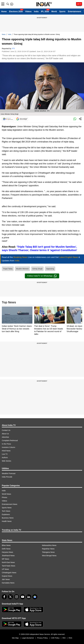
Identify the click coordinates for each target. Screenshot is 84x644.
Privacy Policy (42, 638)
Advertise (5, 437)
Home (4, 11)
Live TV (5, 454)
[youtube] (23, 597)
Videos (28, 11)
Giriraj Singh (37, 269)
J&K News (6, 579)
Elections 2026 (16, 11)
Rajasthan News (48, 549)
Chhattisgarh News (9, 573)
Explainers (6, 514)
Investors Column (8, 447)
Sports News (7, 508)
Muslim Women (22, 269)
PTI (13, 49)
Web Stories (6, 461)
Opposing (50, 269)
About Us (5, 434)
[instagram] (17, 597)
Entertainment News (10, 504)
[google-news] (35, 597)
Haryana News (7, 552)
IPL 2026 (45, 11)
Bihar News (6, 545)
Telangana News (48, 552)
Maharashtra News (49, 545)
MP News (6, 559)
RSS (70, 638)
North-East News (8, 562)
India (36, 11)
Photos (5, 497)
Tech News (6, 511)
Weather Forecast (9, 473)
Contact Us (6, 430)
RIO (64, 638)
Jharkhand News (8, 556)
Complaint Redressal (10, 440)
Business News (8, 518)
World (54, 11)
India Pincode (7, 477)
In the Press (6, 444)
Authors (5, 458)
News (4, 34)
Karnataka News (8, 583)
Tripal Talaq (8, 269)
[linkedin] (29, 597)
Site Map (15, 638)
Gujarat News (7, 576)
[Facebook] (4, 597)
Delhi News (6, 549)
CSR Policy (55, 638)
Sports (62, 11)
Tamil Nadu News (8, 566)
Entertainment (74, 11)
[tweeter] (10, 597)
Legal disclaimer (28, 638)
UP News (5, 569)
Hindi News (6, 451)
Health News (7, 521)
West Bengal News (49, 556)
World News (6, 494)
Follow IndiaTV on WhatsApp (42, 276)
